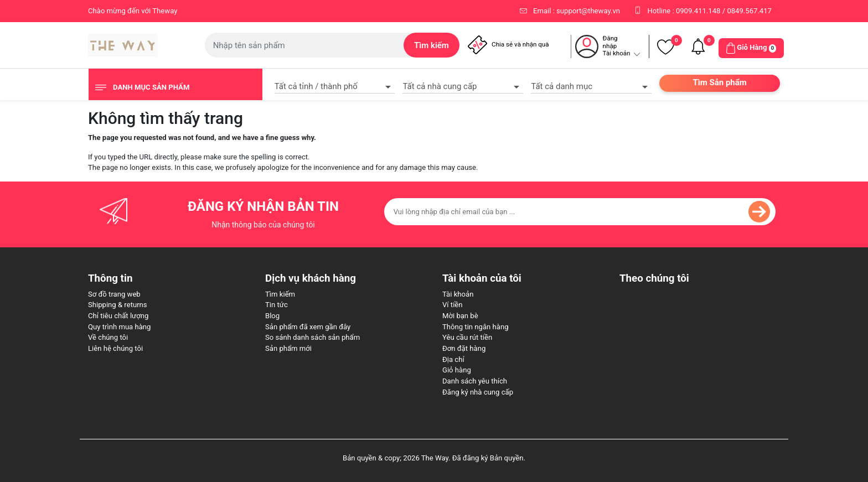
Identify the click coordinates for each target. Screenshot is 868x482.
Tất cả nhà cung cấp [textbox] (440, 86)
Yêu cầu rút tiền (467, 337)
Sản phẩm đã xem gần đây (308, 327)
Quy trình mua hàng (119, 327)
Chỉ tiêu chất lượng (118, 316)
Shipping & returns (118, 305)
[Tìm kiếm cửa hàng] (305, 45)
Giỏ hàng (457, 370)
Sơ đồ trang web (114, 294)
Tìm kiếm (280, 294)
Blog (272, 316)
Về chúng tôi (108, 337)
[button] (751, 48)
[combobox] (335, 85)
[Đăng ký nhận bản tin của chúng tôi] (580, 212)
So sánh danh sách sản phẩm (312, 337)
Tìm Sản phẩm (719, 82)
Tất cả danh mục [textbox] (562, 86)
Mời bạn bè (460, 316)
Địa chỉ (453, 359)
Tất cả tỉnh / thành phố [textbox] (316, 86)
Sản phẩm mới (288, 348)
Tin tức (277, 305)
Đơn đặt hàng (464, 348)
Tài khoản (458, 294)
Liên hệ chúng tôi (115, 348)
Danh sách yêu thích (475, 381)
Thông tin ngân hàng (476, 327)
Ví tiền (453, 305)
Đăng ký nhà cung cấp (478, 392)
